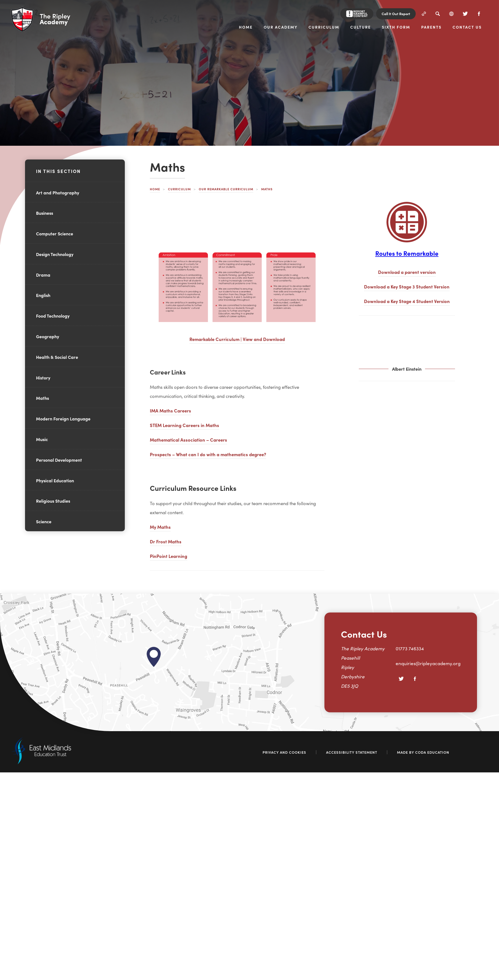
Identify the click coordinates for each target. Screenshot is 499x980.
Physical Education (55, 480)
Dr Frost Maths (166, 541)
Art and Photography (58, 192)
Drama (43, 275)
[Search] (438, 14)
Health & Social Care (57, 357)
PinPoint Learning (169, 556)
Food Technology (53, 316)
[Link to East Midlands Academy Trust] (41, 762)
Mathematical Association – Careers (188, 440)
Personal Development (59, 460)
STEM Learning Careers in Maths (184, 425)
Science (44, 521)
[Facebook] (479, 14)
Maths (42, 398)
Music (42, 439)
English (43, 295)
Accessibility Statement (352, 752)
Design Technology (55, 254)
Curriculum (179, 189)
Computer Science (55, 233)
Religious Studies (53, 501)
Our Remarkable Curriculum (226, 189)
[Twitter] (465, 14)
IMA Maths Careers (170, 410)
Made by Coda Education (423, 752)
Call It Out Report (396, 14)
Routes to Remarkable (407, 253)
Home (155, 189)
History (43, 378)
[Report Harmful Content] (357, 14)
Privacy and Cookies (284, 752)
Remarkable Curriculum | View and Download (237, 339)
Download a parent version (407, 272)
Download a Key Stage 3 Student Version (407, 286)
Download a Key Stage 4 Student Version (407, 301)
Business (45, 213)
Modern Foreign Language (63, 419)
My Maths (160, 527)
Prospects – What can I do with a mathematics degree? (208, 454)
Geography (48, 336)
